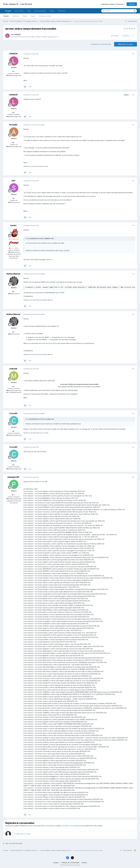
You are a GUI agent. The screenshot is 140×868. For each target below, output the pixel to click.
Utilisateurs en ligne (45, 16)
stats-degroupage (40, 11)
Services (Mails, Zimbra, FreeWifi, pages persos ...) (42, 37)
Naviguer (8, 12)
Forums (6, 16)
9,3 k (11, 248)
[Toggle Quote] (27, 238)
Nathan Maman (13, 274)
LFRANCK (17, 34)
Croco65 (13, 413)
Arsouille (13, 125)
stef (13, 181)
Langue (56, 863)
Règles (25, 16)
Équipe (33, 16)
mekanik (13, 369)
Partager (115, 36)
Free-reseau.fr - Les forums (18, 4)
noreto (13, 225)
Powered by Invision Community (70, 865)
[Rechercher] (112, 11)
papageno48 (13, 477)
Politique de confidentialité (70, 863)
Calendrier (16, 16)
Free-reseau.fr (19, 11)
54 (17, 248)
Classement (62, 11)
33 (14, 495)
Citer (30, 87)
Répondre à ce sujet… (23, 834)
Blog (29, 11)
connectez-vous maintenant (71, 826)
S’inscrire (132, 4)
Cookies (84, 863)
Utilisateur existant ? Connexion (113, 4)
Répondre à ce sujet (126, 44)
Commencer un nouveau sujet (101, 44)
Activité (52, 11)
